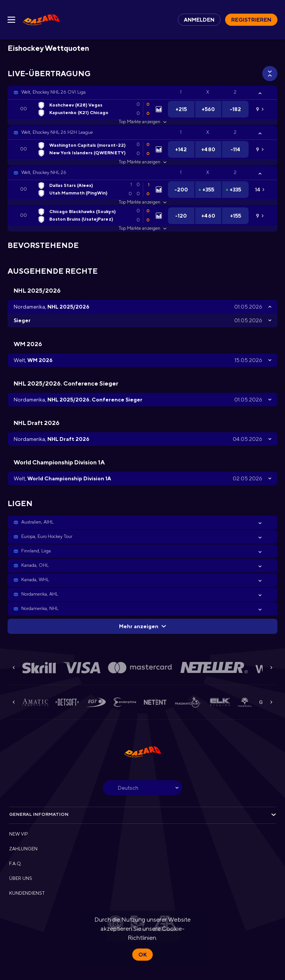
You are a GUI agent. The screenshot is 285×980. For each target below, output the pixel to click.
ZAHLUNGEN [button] (23, 849)
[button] (142, 93)
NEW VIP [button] (19, 834)
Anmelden (199, 20)
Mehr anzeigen (142, 626)
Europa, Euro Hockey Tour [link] (47, 536)
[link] (41, 20)
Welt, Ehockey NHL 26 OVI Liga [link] (53, 92)
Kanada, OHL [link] (35, 565)
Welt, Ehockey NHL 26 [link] (44, 172)
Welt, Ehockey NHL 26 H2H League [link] (57, 132)
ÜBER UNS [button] (21, 878)
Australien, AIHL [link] (37, 522)
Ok (142, 955)
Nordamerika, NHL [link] (40, 608)
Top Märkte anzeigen (142, 122)
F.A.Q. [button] (16, 864)
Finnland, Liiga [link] (36, 551)
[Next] (271, 668)
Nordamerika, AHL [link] (40, 594)
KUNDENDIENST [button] (27, 893)
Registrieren (251, 20)
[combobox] (142, 788)
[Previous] (14, 668)
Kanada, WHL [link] (35, 580)
